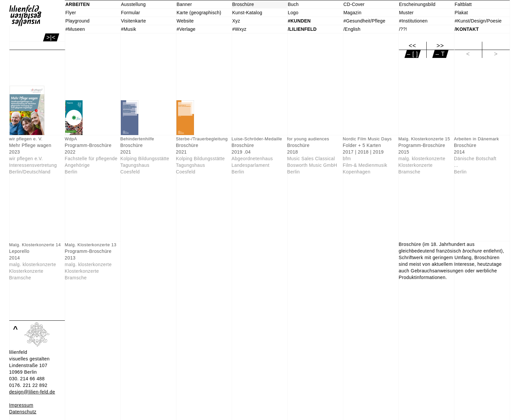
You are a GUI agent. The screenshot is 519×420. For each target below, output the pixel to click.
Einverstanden (25, 415)
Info (13, 408)
